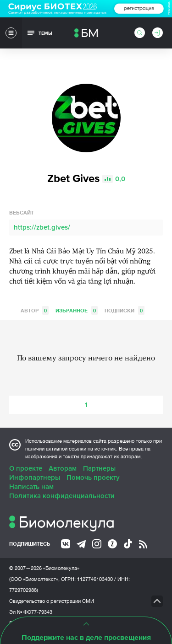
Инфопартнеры (35, 478)
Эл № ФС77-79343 (31, 612)
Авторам (63, 468)
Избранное (77, 310)
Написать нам (31, 487)
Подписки (125, 310)
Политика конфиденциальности (62, 496)
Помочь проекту (93, 478)
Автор (35, 310)
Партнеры (99, 468)
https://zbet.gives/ (42, 227)
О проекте (26, 468)
